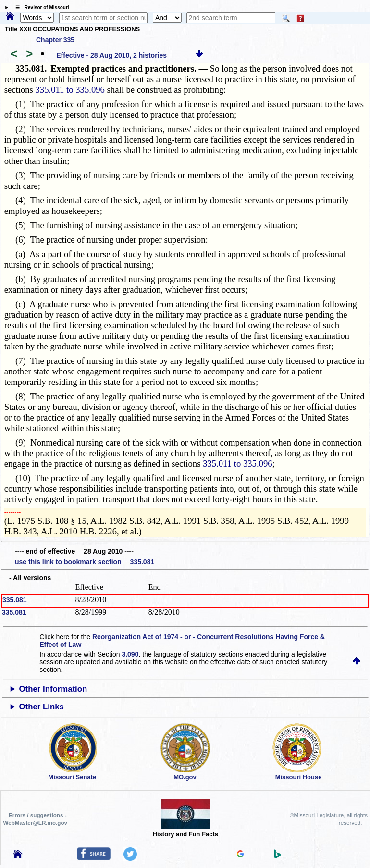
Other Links (42, 707)
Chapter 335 (55, 40)
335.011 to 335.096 (70, 90)
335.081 (15, 600)
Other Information (53, 689)
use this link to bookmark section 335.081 (85, 562)
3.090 (130, 654)
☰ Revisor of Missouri (40, 7)
